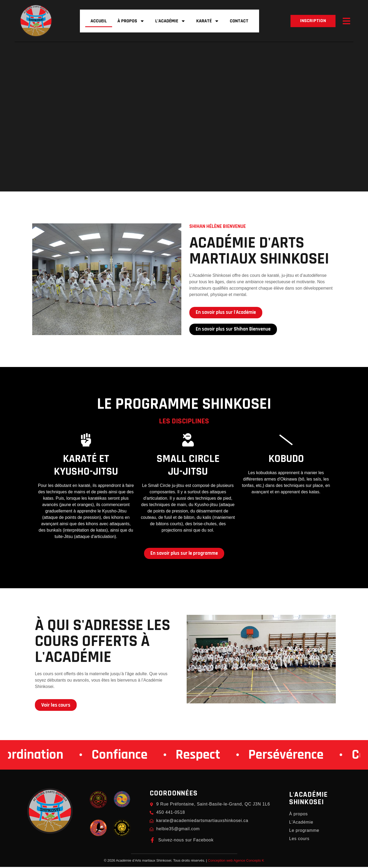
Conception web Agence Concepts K (236, 861)
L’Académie (170, 21)
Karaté (208, 21)
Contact (239, 21)
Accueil (99, 21)
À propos (131, 21)
